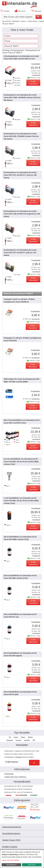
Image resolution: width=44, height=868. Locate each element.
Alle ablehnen (11, 865)
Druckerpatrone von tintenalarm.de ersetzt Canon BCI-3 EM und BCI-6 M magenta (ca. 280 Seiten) (22, 214)
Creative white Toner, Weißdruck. (15, 777)
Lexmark (27, 740)
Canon (23, 21)
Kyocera (19, 740)
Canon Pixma (32, 21)
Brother (30, 737)
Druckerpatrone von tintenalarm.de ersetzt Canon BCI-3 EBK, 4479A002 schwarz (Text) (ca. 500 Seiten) (22, 98)
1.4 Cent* (8, 161)
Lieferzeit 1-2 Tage (35, 78)
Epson (23, 737)
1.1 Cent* (8, 199)
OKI (34, 740)
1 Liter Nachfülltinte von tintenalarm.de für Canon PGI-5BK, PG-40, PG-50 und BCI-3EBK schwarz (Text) (21, 501)
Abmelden (19, 757)
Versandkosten (36, 75)
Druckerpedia (9, 774)
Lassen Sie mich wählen (10, 860)
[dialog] (22, 859)
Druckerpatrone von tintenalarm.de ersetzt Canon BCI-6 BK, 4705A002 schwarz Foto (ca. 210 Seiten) (21, 136)
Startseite (16, 21)
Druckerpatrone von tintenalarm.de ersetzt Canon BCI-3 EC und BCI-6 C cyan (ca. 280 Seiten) (20, 175)
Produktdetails (36, 64)
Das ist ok (32, 865)
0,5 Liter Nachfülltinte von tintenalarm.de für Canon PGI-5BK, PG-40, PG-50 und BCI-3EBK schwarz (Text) (21, 462)
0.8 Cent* (8, 80)
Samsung (10, 740)
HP (10, 737)
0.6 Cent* (8, 122)
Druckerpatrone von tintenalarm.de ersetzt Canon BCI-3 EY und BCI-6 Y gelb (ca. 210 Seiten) (20, 253)
